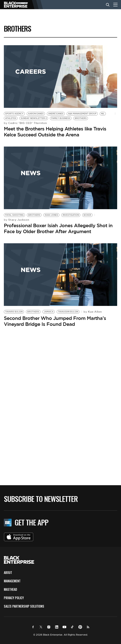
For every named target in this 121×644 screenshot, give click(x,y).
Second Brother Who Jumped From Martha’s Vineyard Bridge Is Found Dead (55, 321)
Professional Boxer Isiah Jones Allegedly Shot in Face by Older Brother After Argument (58, 228)
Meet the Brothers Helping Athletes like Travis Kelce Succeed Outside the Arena (55, 132)
